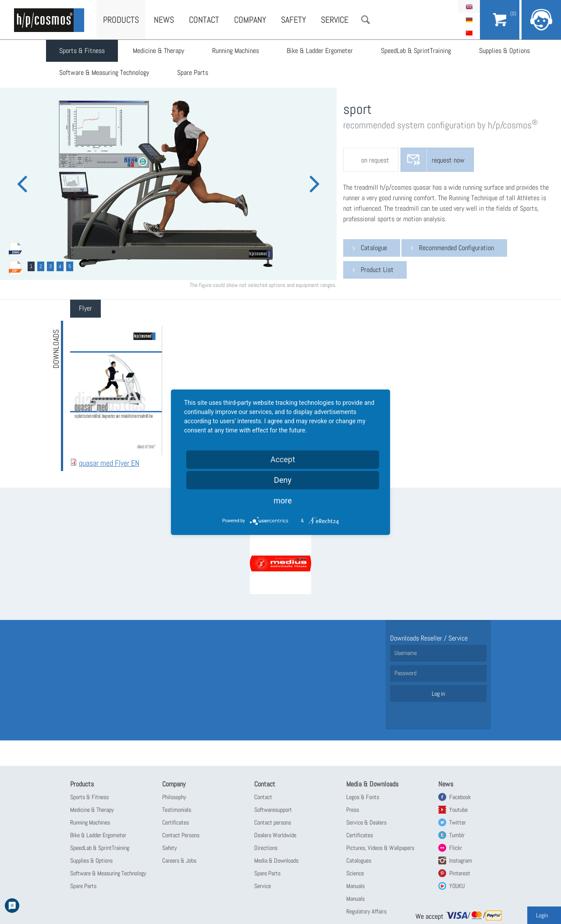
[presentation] (85, 309)
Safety (293, 20)
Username (406, 653)
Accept (283, 459)
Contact (204, 20)
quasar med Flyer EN (109, 463)
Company (250, 20)
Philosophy (174, 797)
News (164, 20)
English (469, 7)
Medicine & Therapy (158, 51)
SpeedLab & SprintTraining (416, 51)
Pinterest (460, 873)
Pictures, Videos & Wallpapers (380, 848)
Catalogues (359, 860)
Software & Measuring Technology (104, 73)
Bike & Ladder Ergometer (320, 51)
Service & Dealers (366, 822)
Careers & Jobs (179, 860)
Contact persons (273, 822)
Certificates (176, 822)
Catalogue (374, 248)
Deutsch (469, 20)
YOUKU (457, 886)
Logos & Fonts (363, 797)
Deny (283, 480)
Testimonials (177, 810)
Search (366, 20)
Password (405, 673)
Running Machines (236, 51)
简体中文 (469, 33)
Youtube (458, 810)
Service (335, 20)
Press (353, 810)
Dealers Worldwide (275, 835)
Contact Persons (181, 835)
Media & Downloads (276, 860)
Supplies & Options (505, 51)
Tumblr (457, 835)
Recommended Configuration (456, 248)
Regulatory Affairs (366, 911)
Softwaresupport (273, 810)
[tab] (85, 309)
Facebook (460, 797)
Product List (377, 270)
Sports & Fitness (82, 51)
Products (121, 20)
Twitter (458, 822)
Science (355, 873)
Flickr (456, 848)
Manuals (355, 886)
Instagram (461, 860)
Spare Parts (193, 73)
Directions (266, 848)
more (283, 501)
